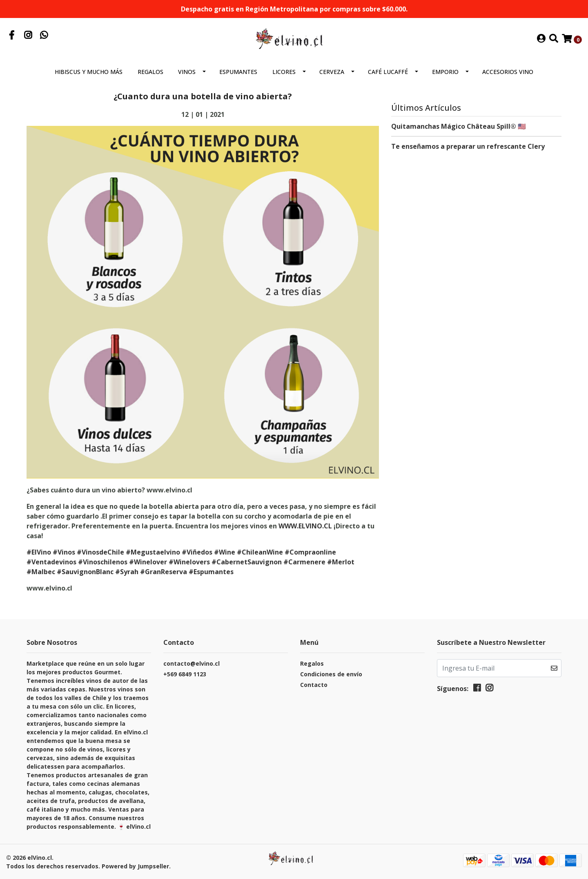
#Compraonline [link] (310, 552)
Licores (284, 72)
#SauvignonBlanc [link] (85, 572)
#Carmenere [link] (304, 562)
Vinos (187, 72)
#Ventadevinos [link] (51, 562)
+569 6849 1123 (185, 674)
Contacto (314, 685)
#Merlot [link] (341, 562)
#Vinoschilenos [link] (103, 562)
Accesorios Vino (508, 72)
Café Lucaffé (388, 72)
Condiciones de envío (331, 674)
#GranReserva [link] (164, 572)
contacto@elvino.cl (192, 663)
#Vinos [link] (64, 552)
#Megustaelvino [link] (153, 552)
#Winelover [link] (148, 562)
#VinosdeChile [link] (100, 552)
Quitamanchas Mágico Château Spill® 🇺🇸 (459, 126)
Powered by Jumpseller (135, 866)
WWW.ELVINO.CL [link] (305, 526)
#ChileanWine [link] (260, 552)
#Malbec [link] (41, 572)
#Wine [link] (225, 552)
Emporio (445, 72)
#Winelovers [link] (189, 562)
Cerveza (332, 72)
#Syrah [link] (127, 572)
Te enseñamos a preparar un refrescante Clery (468, 146)
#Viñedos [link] (197, 552)
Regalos (150, 72)
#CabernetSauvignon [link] (247, 562)
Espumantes (238, 72)
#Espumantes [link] (211, 572)
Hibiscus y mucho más (89, 72)
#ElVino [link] (39, 552)
